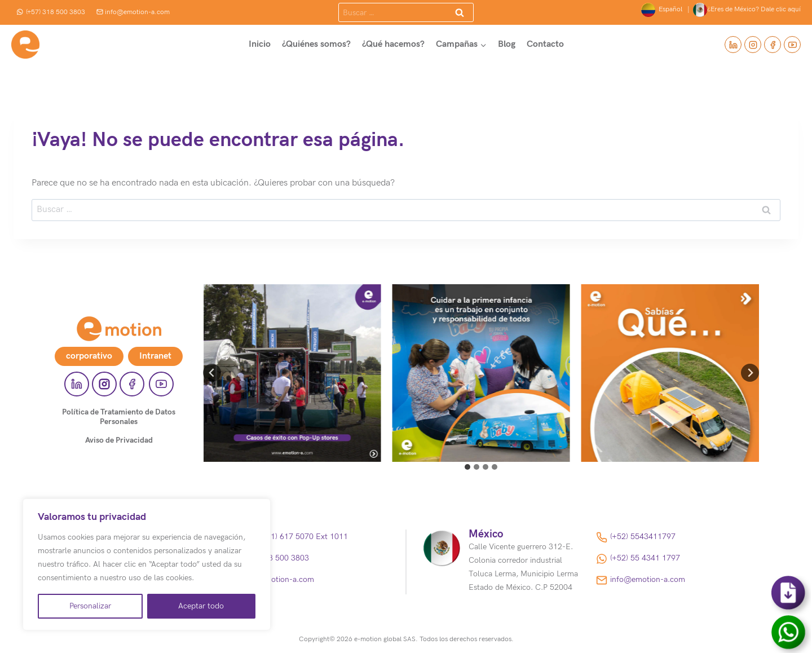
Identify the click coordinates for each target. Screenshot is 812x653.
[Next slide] (750, 373)
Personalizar (90, 606)
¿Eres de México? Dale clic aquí (747, 10)
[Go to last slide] (212, 373)
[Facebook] (773, 45)
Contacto (545, 44)
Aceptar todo (201, 606)
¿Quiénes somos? (316, 44)
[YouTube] (792, 45)
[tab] (467, 467)
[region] (147, 564)
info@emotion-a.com (133, 12)
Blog (507, 44)
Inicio (260, 44)
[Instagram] (753, 45)
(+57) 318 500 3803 (51, 12)
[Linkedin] (733, 45)
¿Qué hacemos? (393, 44)
